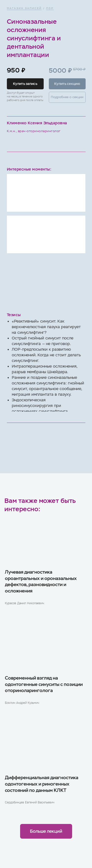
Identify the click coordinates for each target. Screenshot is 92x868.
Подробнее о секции (67, 97)
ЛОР (50, 8)
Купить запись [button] (25, 84)
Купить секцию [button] (67, 84)
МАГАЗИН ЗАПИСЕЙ (24, 8)
